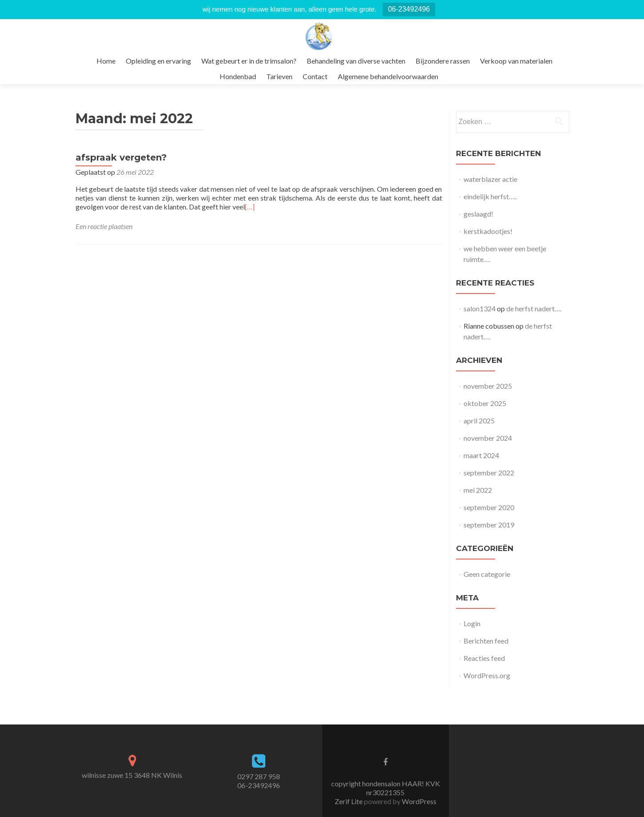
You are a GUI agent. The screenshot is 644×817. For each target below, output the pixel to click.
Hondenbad (238, 76)
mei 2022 (478, 490)
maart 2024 (481, 455)
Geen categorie (487, 574)
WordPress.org (487, 675)
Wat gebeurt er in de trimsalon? (249, 61)
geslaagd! (478, 214)
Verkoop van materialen (516, 61)
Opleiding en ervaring (158, 61)
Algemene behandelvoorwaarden (388, 76)
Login (472, 623)
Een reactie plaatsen (104, 226)
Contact (315, 76)
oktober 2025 (485, 403)
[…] (250, 207)
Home (106, 61)
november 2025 (488, 386)
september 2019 (489, 525)
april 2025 (479, 421)
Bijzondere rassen (443, 61)
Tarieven (279, 76)
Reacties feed (484, 658)
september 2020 (489, 507)
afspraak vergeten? (121, 157)
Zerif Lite (349, 801)
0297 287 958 (259, 776)
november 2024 (488, 438)
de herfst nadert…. (534, 308)
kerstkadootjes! (488, 231)
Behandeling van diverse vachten (356, 61)
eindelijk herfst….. (490, 196)
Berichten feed (486, 641)
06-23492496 (409, 9)
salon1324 (480, 308)
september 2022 (489, 473)
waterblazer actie (490, 179)
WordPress (418, 801)
